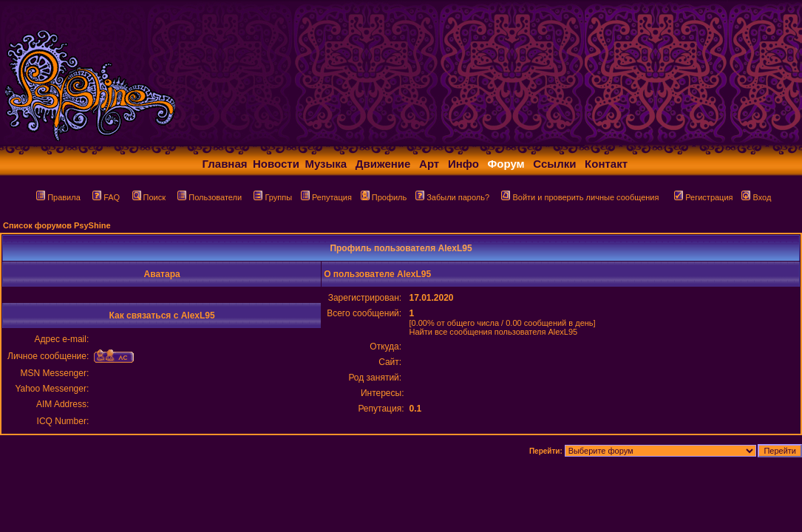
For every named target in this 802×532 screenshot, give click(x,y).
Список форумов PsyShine (57, 225)
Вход (756, 197)
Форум (506, 164)
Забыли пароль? (452, 197)
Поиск (149, 197)
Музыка (326, 164)
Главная (225, 164)
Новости (276, 164)
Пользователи (210, 197)
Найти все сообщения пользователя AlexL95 (493, 332)
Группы (273, 197)
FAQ (106, 197)
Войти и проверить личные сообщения (580, 197)
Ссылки (554, 164)
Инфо (463, 164)
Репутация (326, 197)
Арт (429, 164)
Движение (383, 164)
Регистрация (703, 197)
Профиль (384, 197)
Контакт (606, 164)
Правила (58, 197)
